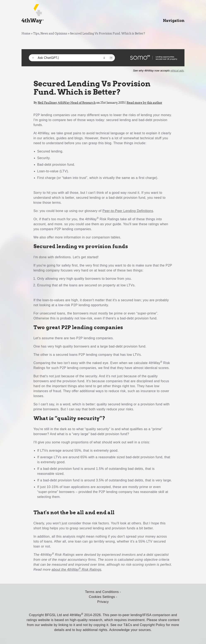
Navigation (174, 21)
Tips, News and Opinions (50, 33)
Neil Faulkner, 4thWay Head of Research (67, 103)
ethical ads (177, 71)
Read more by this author (145, 103)
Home (26, 33)
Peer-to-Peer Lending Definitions (128, 211)
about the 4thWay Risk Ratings (76, 570)
